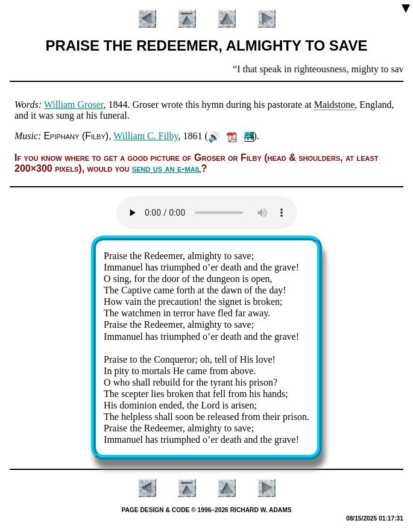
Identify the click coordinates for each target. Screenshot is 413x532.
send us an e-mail (167, 168)
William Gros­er (74, 105)
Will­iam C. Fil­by (146, 136)
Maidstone (335, 105)
